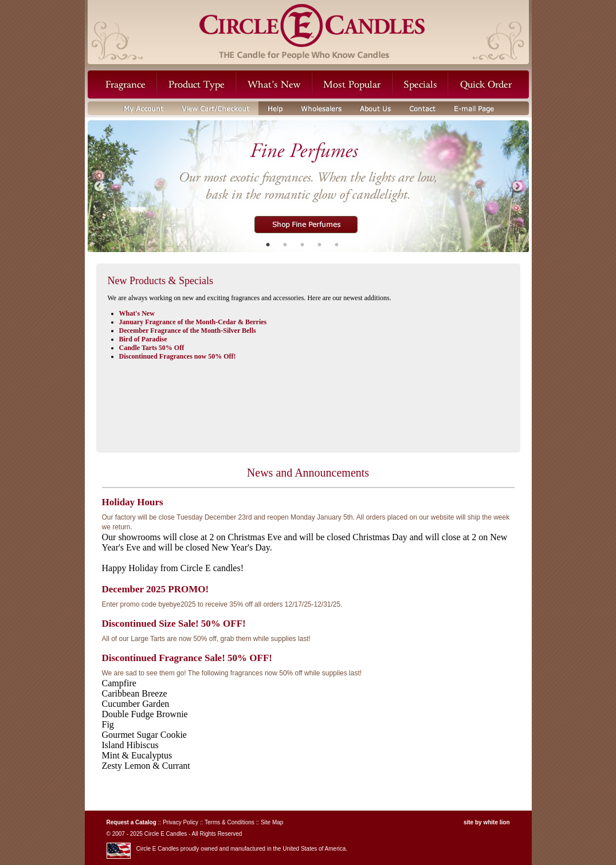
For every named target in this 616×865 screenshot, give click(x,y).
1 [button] (268, 243)
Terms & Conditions (229, 822)
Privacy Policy (181, 822)
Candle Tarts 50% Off (152, 348)
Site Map (272, 822)
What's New (137, 313)
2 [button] (285, 243)
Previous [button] (99, 187)
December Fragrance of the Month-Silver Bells (188, 331)
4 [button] (320, 243)
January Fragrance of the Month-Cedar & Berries (193, 322)
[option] (308, 187)
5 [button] (337, 243)
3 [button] (303, 243)
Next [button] (517, 187)
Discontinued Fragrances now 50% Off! (178, 356)
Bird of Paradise (143, 339)
